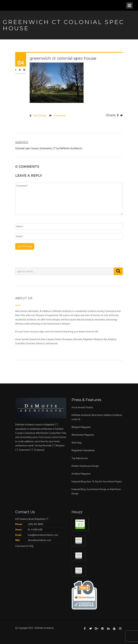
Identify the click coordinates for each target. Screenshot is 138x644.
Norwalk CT (49, 446)
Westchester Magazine (83, 435)
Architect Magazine (81, 474)
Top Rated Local (80, 458)
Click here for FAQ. (25, 546)
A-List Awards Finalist (82, 407)
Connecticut (29, 433)
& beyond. (39, 450)
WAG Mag (76, 443)
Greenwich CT (26, 450)
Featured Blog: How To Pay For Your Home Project (97, 482)
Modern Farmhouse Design (85, 466)
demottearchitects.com (40, 540)
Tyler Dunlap (40, 115)
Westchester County (46, 433)
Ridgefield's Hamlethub (83, 450)
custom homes (59, 437)
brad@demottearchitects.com (43, 535)
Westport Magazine (81, 427)
